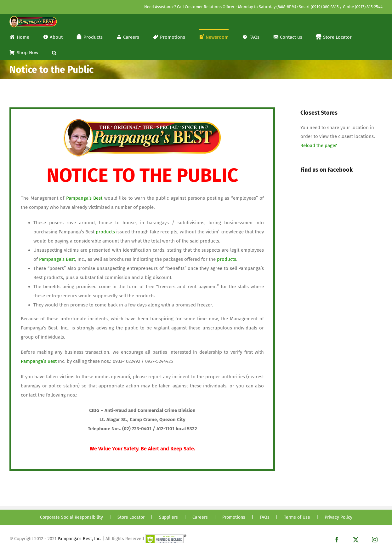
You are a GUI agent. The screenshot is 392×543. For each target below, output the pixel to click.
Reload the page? (319, 146)
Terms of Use (297, 517)
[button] (54, 52)
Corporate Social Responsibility (71, 517)
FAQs (265, 517)
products (106, 232)
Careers (200, 517)
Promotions (234, 517)
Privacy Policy (338, 517)
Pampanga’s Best (84, 198)
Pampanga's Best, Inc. (79, 539)
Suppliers (168, 517)
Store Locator (131, 517)
